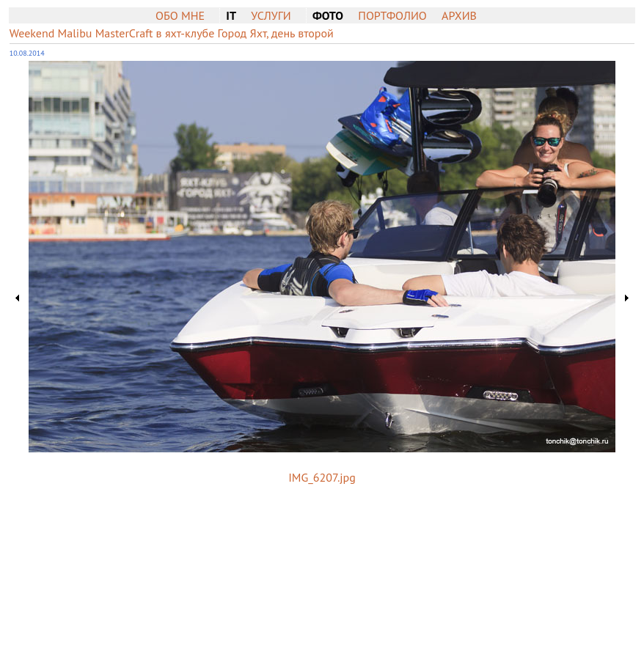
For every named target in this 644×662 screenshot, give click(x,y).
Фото (328, 15)
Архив (459, 15)
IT (231, 15)
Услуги (271, 15)
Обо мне (180, 15)
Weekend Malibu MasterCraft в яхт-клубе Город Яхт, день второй (172, 33)
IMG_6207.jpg (322, 477)
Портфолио (392, 15)
